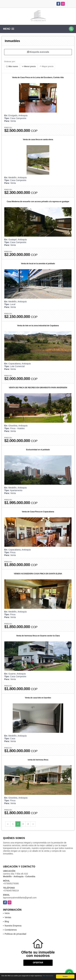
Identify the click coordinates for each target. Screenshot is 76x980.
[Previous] (8, 824)
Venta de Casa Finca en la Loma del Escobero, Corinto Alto (38, 77)
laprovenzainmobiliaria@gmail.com (20, 898)
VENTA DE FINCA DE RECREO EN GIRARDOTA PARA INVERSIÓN (38, 388)
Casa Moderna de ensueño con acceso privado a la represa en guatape (38, 201)
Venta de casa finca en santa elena (38, 139)
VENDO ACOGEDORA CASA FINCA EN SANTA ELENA (38, 574)
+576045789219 (11, 891)
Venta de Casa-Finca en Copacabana (38, 512)
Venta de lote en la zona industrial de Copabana (38, 326)
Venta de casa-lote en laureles (38, 698)
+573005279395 (11, 884)
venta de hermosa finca (38, 760)
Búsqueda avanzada (38, 52)
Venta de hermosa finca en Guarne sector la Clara (38, 636)
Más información (48, 976)
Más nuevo (12, 66)
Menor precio (29, 66)
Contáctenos (11, 930)
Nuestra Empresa (13, 926)
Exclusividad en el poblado (38, 450)
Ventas (8, 917)
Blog (7, 921)
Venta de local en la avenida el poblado (38, 263)
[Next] (33, 824)
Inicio (7, 913)
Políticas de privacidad (15, 934)
